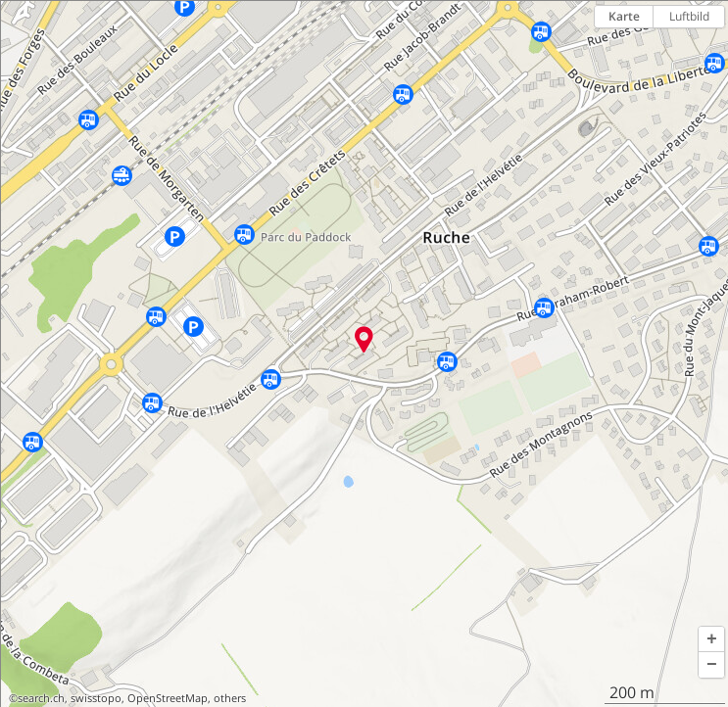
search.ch (41, 698)
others (230, 698)
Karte (624, 16)
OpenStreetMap (168, 698)
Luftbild (689, 16)
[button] (711, 639)
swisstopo (96, 698)
